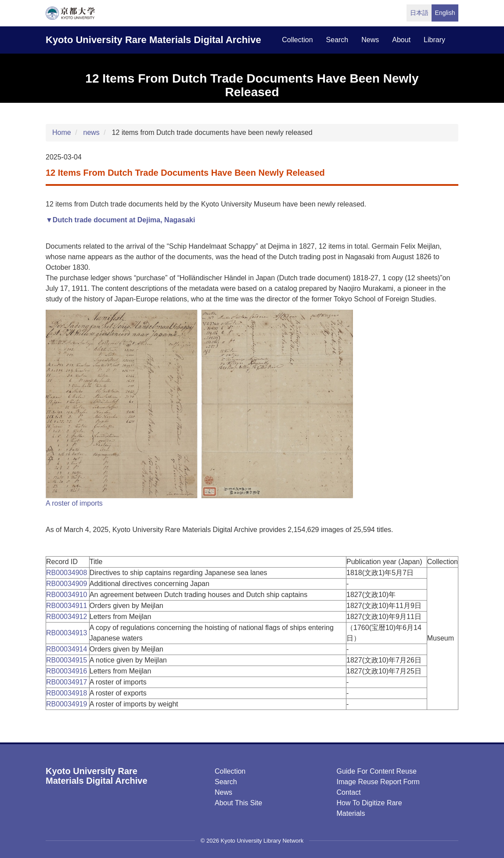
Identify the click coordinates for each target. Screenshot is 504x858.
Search (226, 782)
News (223, 792)
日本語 (419, 13)
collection (297, 40)
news (370, 40)
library (434, 40)
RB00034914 (68, 649)
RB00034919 (68, 704)
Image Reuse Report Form (378, 782)
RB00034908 (68, 573)
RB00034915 (68, 660)
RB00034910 (68, 595)
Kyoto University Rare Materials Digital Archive (153, 40)
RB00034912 (68, 617)
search (337, 40)
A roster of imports (74, 503)
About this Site (238, 803)
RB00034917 (68, 682)
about (401, 40)
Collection (230, 771)
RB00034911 (68, 606)
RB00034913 (68, 633)
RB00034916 (68, 671)
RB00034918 (68, 693)
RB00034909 (68, 584)
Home (62, 132)
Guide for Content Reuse (376, 771)
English (445, 13)
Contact (348, 792)
